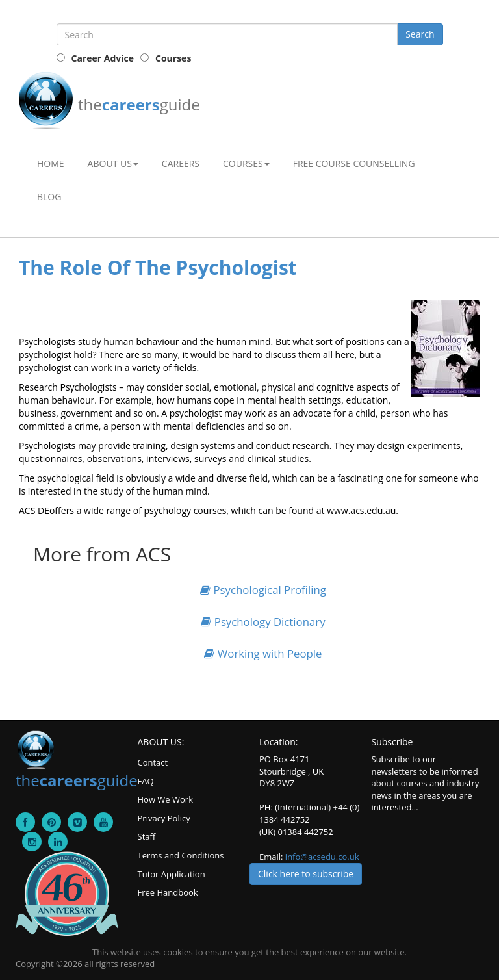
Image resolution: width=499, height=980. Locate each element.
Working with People (263, 653)
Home (51, 163)
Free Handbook (168, 892)
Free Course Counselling (354, 163)
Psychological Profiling (263, 590)
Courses (173, 58)
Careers (181, 163)
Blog (49, 197)
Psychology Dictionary (263, 622)
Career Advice (103, 58)
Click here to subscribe (306, 874)
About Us (113, 163)
